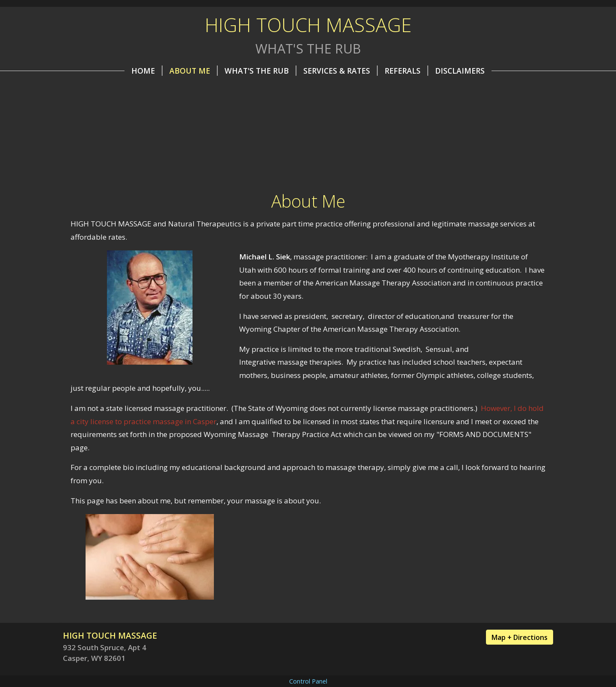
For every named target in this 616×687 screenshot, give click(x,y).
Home (147, 71)
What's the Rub (261, 71)
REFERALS (406, 71)
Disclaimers (460, 71)
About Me (194, 71)
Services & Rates (341, 71)
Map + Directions (520, 637)
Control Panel (308, 681)
